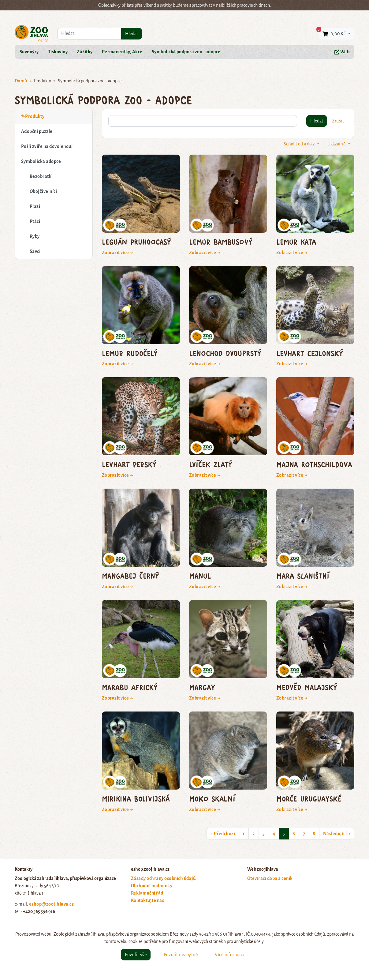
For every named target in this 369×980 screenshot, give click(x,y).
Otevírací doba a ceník (270, 878)
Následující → (337, 834)
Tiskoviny (58, 52)
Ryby (35, 236)
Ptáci (35, 221)
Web (342, 52)
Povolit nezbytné (181, 955)
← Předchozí (223, 834)
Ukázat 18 (337, 144)
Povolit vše (136, 955)
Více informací (229, 955)
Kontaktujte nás (147, 900)
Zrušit (338, 121)
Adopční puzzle (37, 131)
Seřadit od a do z (300, 144)
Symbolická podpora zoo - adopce (186, 52)
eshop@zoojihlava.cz (51, 904)
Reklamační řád (147, 893)
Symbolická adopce (41, 161)
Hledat (132, 34)
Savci (35, 251)
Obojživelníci (43, 191)
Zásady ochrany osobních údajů (163, 878)
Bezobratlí (41, 176)
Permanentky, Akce (122, 52)
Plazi (35, 206)
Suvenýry (29, 52)
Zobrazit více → (118, 253)
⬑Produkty (33, 116)
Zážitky (85, 52)
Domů (21, 81)
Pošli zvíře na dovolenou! (47, 146)
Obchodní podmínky (152, 886)
